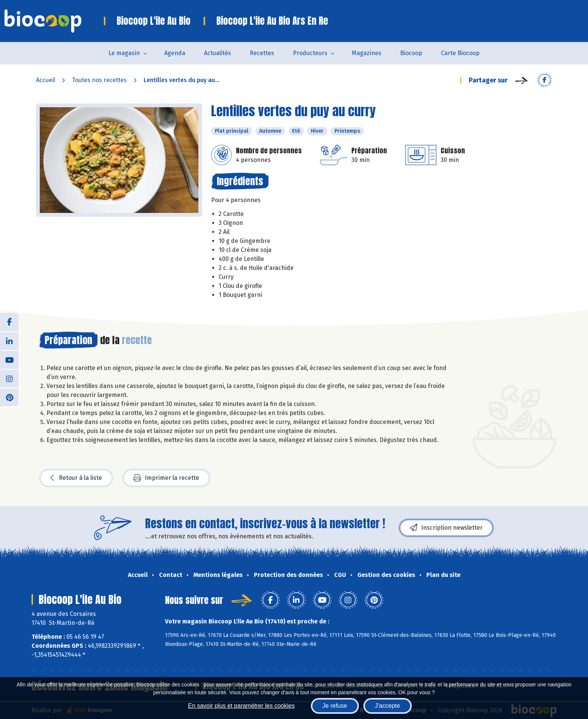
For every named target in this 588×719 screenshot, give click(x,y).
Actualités (217, 53)
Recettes (262, 53)
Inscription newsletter (446, 528)
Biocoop (411, 53)
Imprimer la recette (166, 478)
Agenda (175, 53)
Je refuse (335, 706)
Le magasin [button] (124, 53)
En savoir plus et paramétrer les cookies (241, 706)
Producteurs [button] (310, 53)
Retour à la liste (76, 478)
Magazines (367, 53)
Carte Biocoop (460, 53)
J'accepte (388, 706)
